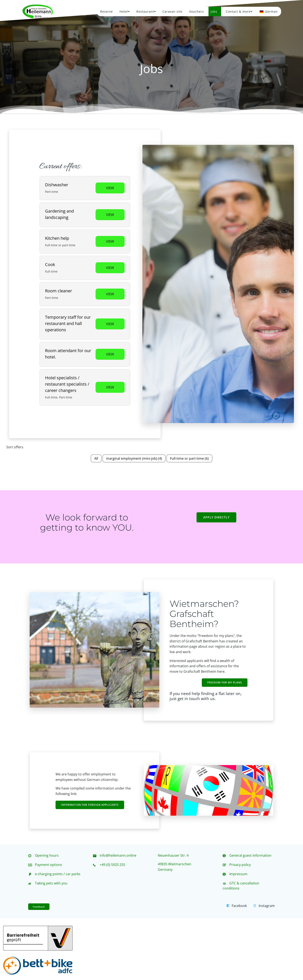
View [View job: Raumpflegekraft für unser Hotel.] (110, 354)
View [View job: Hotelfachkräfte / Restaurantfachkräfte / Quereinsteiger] (110, 387)
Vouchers (197, 11)
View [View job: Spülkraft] (110, 188)
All (96, 458)
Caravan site (172, 11)
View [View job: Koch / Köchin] (110, 268)
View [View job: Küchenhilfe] (110, 241)
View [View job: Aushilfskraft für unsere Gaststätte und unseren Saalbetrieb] (110, 324)
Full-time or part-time (189, 458)
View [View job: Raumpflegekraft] (110, 294)
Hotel (125, 11)
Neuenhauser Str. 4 (173, 855)
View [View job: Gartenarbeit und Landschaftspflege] (110, 215)
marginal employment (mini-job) (134, 458)
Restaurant (146, 11)
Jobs (215, 11)
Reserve (106, 11)
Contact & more (239, 11)
